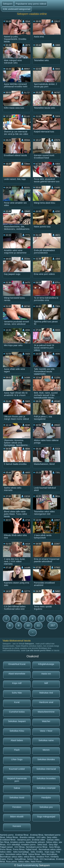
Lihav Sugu (17, 759)
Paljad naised (7, 847)
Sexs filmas (55, 847)
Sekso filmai (33, 859)
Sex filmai (5, 842)
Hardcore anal (46, 702)
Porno (10, 859)
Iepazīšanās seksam (35, 842)
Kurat (17, 702)
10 (28, 625)
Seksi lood (42, 845)
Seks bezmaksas (49, 854)
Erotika (40, 852)
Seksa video (52, 842)
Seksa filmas (12, 837)
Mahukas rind (46, 693)
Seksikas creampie (46, 788)
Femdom (17, 807)
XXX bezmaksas (47, 859)
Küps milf (17, 683)
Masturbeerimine (46, 712)
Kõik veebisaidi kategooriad (17, 9)
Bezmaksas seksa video (50, 849)
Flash (17, 750)
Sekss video (6, 852)
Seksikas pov (46, 807)
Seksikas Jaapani (17, 721)
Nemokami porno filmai (37, 847)
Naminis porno (7, 835)
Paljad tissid (32, 849)
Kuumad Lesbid (17, 769)
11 (38, 625)
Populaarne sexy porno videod (31, 4)
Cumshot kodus (17, 712)
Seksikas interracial (46, 769)
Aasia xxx (46, 674)
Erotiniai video (39, 840)
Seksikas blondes (46, 759)
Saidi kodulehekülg (28, 865)
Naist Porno (36, 861)
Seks (33, 852)
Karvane (17, 826)
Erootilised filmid (8, 840)
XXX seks (41, 837)
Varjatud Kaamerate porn (17, 780)
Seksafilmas (20, 859)
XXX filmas (20, 847)
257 (53, 625)
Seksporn (8, 4)
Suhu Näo (17, 693)
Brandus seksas (27, 837)
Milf (46, 683)
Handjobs (46, 797)
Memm (46, 750)
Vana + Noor (46, 731)
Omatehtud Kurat (17, 664)
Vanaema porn (24, 840)
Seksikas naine (46, 740)
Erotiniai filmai (22, 835)
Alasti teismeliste (17, 674)
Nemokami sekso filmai (16, 854)
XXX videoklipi (13, 845)
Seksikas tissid (17, 797)
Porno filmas (6, 849)
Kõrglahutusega (46, 664)
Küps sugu (50, 852)
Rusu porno (11, 861)
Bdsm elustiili (17, 817)
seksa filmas (30, 857)
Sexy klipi (54, 845)
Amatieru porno (17, 842)
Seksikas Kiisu (17, 731)
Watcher (46, 721)
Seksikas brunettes (46, 778)
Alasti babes (17, 740)
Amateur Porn (43, 857)
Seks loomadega (21, 852)
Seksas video (53, 840)
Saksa (17, 788)
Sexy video (52, 837)
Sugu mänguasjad (46, 817)
